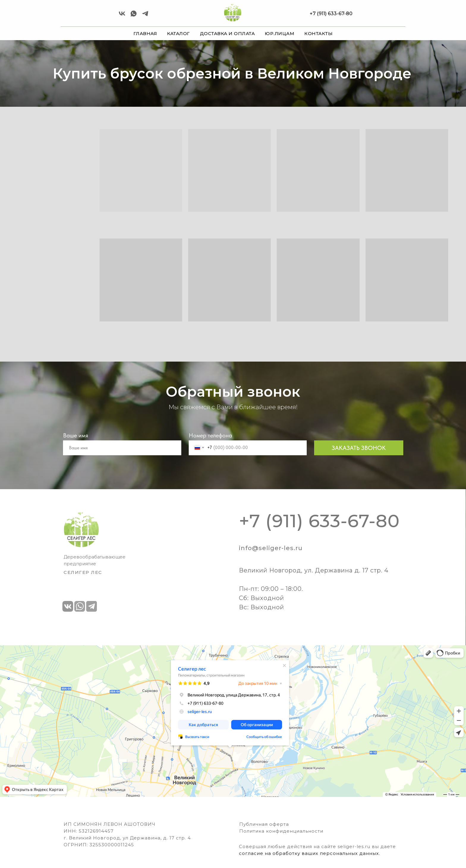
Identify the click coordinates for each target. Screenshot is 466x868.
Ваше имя (76, 435)
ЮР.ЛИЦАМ (280, 33)
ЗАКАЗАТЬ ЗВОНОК (359, 448)
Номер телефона (210, 435)
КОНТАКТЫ (318, 33)
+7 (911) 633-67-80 (331, 14)
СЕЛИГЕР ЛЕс (83, 572)
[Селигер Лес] (134, 16)
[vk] (122, 16)
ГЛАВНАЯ (145, 33)
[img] (81, 530)
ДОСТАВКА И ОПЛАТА (228, 33)
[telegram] (145, 16)
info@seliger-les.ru (271, 548)
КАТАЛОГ (178, 33)
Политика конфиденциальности (281, 831)
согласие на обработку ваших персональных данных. (310, 853)
